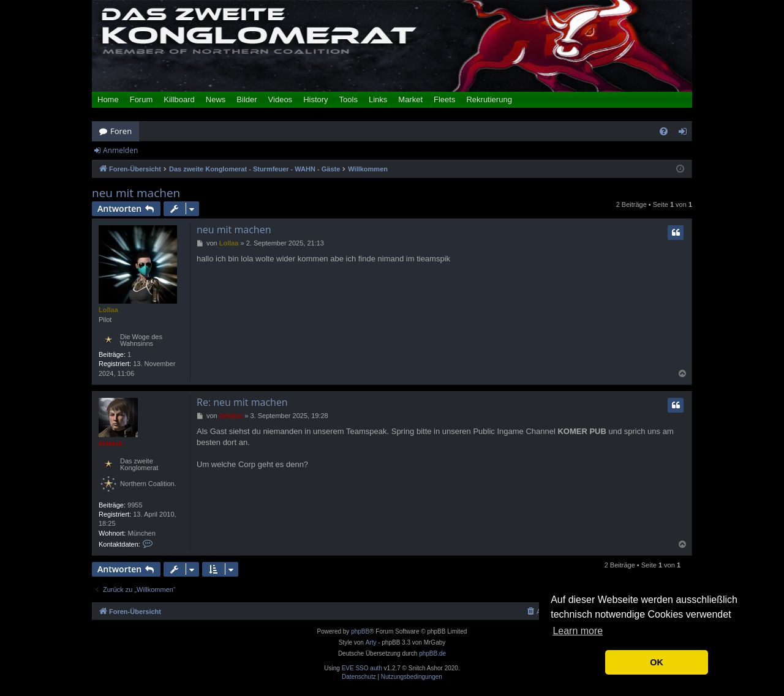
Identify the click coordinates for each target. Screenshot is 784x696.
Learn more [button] (578, 631)
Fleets (444, 99)
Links (378, 99)
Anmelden (120, 150)
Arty (371, 642)
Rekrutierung (489, 99)
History (315, 99)
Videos (281, 99)
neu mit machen (136, 193)
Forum (141, 99)
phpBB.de (432, 653)
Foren (121, 131)
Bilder (247, 99)
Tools (349, 99)
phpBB (360, 631)
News (216, 99)
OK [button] (657, 662)
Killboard (179, 99)
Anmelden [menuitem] (686, 133)
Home (108, 99)
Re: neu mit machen (242, 402)
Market (410, 99)
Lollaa (108, 310)
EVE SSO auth (362, 668)
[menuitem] (664, 131)
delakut (111, 443)
